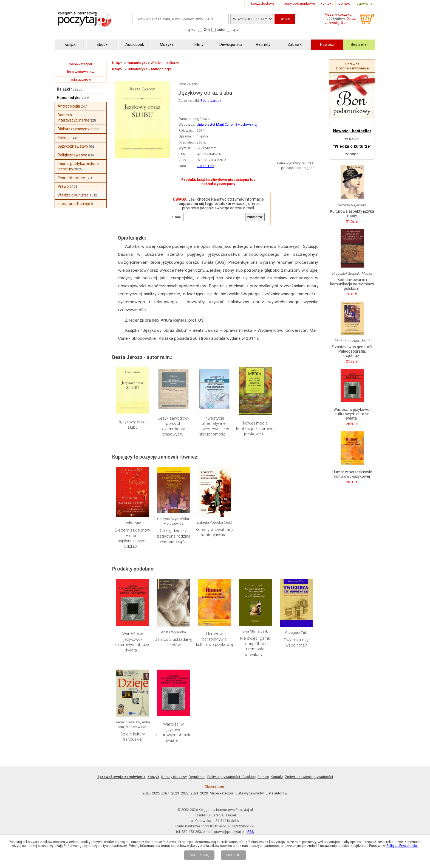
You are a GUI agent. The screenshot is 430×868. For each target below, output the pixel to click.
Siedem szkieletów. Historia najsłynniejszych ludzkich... (133, 538)
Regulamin (197, 777)
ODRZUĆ (233, 855)
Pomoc (263, 777)
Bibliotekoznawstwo (75, 129)
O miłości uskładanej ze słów (173, 642)
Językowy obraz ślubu (133, 425)
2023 (175, 793)
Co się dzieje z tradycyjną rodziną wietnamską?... (173, 536)
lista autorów (81, 79)
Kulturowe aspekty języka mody (352, 214)
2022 (185, 793)
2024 (166, 793)
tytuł (236, 30)
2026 (146, 793)
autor (221, 30)
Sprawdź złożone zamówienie (352, 66)
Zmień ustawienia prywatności (309, 777)
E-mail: (177, 217)
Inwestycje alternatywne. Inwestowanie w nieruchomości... (214, 426)
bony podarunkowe (299, 3)
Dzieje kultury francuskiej (133, 737)
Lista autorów (277, 793)
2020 (204, 793)
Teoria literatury (71, 178)
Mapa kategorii (222, 793)
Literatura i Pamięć (74, 204)
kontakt (327, 3)
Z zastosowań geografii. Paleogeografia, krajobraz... (352, 351)
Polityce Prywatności (402, 846)
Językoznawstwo (73, 146)
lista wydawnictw (81, 72)
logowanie (364, 3)
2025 (156, 793)
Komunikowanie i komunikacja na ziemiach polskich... (352, 284)
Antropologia (69, 106)
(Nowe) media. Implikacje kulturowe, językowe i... (255, 429)
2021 (194, 793)
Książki (63, 89)
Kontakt (277, 777)
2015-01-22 (205, 166)
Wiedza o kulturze (73, 195)
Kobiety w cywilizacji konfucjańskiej (214, 532)
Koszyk (153, 777)
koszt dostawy (263, 3)
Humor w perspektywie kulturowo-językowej (214, 639)
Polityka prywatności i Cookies (231, 777)
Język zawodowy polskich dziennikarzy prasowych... (174, 426)
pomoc (344, 3)
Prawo (63, 186)
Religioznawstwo (72, 155)
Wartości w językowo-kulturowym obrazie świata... (133, 642)
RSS (251, 832)
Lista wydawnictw (250, 793)
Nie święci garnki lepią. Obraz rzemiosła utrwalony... (255, 646)
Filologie (65, 138)
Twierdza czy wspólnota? (296, 643)
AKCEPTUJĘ (199, 855)
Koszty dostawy (174, 777)
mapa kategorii (81, 64)
